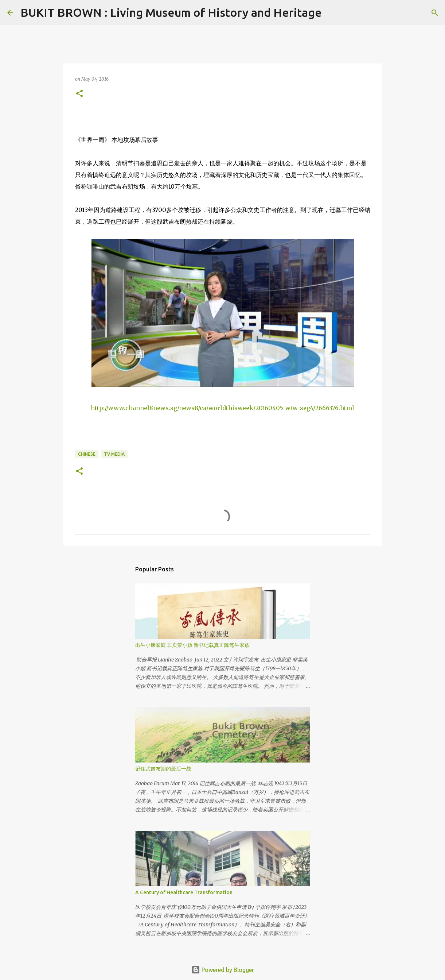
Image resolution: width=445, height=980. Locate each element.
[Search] (332, 13)
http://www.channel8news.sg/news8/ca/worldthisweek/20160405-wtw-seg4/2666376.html (222, 408)
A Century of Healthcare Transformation (184, 892)
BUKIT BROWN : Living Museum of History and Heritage (171, 12)
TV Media (114, 454)
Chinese (87, 454)
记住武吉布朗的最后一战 (163, 769)
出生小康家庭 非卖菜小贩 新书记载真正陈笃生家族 (192, 645)
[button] (79, 94)
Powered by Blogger (223, 970)
